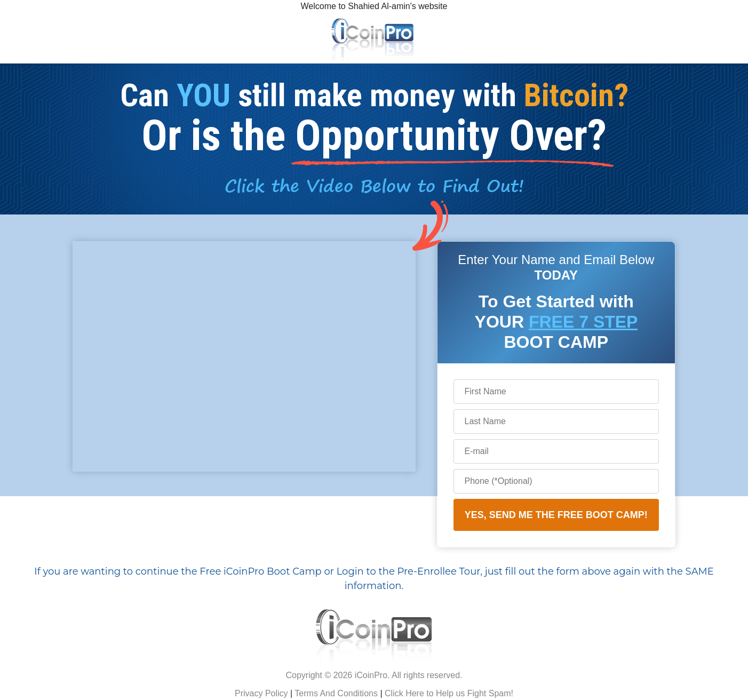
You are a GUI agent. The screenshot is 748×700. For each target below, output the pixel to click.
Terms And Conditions (336, 693)
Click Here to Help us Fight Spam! (449, 693)
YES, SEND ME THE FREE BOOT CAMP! (556, 515)
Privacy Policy (261, 693)
